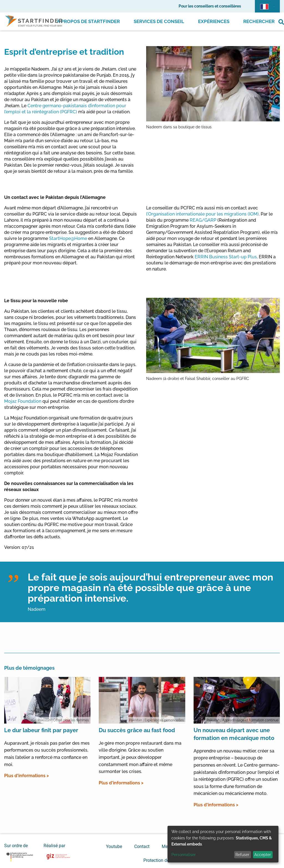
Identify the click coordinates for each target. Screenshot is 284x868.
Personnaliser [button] (184, 855)
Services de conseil (159, 21)
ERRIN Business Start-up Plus (226, 257)
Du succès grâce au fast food (137, 730)
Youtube (114, 846)
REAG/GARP (203, 220)
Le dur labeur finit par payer (41, 730)
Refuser (242, 855)
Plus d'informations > (26, 776)
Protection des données (166, 860)
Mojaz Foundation (23, 401)
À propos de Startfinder (88, 21)
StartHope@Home (68, 238)
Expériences (214, 21)
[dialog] (223, 844)
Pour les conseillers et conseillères (210, 6)
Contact (142, 846)
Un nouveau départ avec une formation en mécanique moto (234, 734)
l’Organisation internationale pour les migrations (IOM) (202, 214)
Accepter (263, 855)
